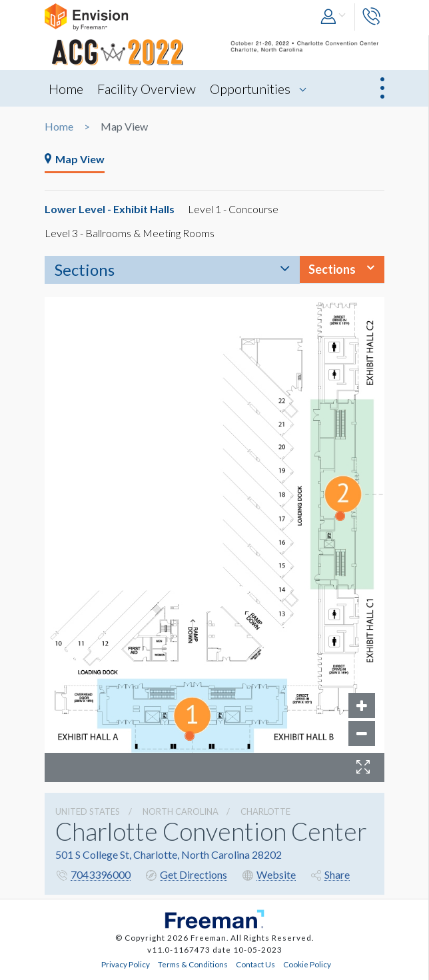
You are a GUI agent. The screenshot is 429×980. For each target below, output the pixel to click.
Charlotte (265, 811)
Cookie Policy (307, 964)
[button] (334, 17)
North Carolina (181, 811)
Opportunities (250, 89)
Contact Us (255, 964)
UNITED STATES (88, 811)
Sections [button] (332, 269)
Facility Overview (147, 89)
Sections (85, 269)
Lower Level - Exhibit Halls (110, 209)
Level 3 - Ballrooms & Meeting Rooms (130, 233)
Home (66, 89)
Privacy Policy (126, 964)
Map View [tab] (75, 159)
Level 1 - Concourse (233, 209)
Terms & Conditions (193, 964)
